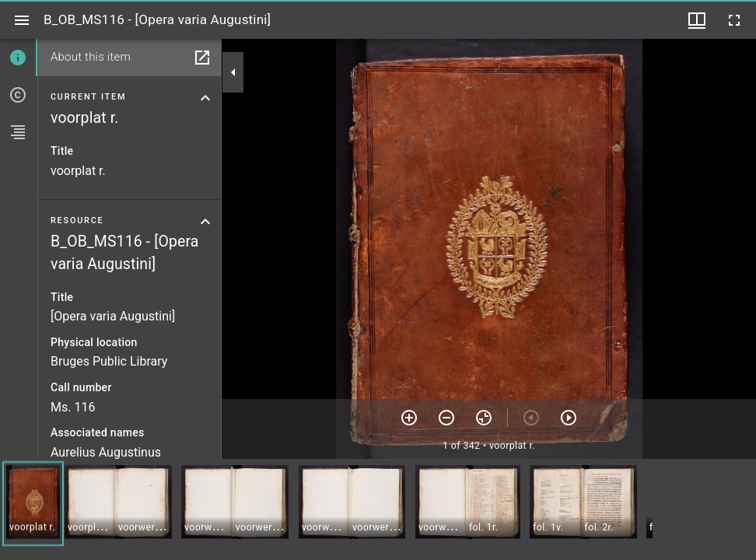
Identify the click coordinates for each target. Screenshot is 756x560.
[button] (33, 504)
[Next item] (569, 418)
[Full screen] (734, 20)
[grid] (378, 509)
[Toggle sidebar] (22, 20)
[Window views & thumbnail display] (697, 20)
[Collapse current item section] (205, 98)
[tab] (19, 58)
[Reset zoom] (484, 418)
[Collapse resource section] (205, 222)
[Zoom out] (446, 418)
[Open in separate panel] (202, 58)
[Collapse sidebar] (233, 72)
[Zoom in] (409, 418)
